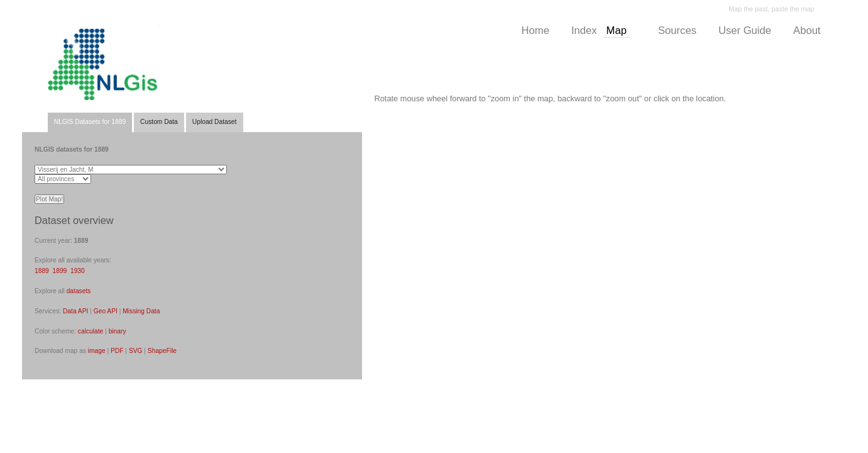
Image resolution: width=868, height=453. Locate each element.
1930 (78, 271)
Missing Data (141, 311)
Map (617, 31)
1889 (42, 271)
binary (118, 331)
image (97, 351)
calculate (91, 331)
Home (536, 31)
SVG (136, 351)
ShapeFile (162, 351)
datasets (79, 291)
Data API (75, 311)
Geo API (106, 311)
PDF (117, 351)
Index (584, 31)
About (807, 31)
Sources (677, 31)
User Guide (745, 31)
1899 (60, 271)
